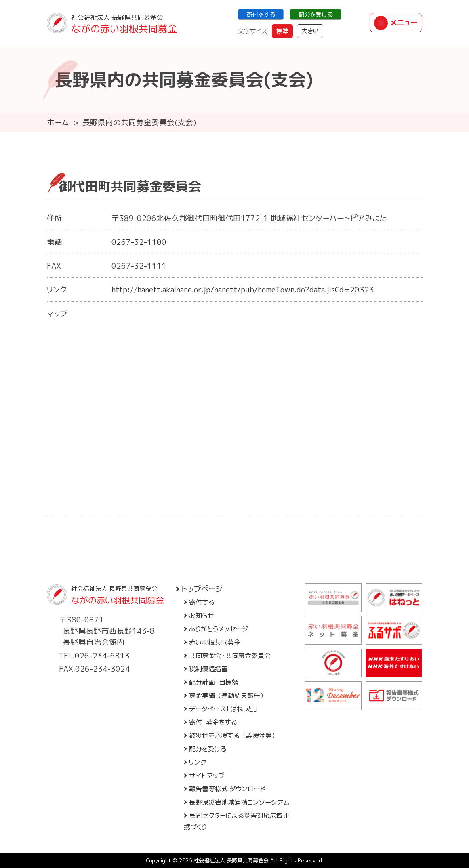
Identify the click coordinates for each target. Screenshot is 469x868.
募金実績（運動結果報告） (225, 696)
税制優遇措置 (206, 669)
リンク (195, 762)
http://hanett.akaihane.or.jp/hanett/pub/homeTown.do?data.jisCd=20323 (243, 290)
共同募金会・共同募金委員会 (227, 656)
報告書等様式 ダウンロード (225, 789)
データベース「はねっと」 (221, 709)
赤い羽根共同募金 (212, 642)
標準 (282, 31)
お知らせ (199, 616)
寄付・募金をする (210, 722)
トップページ (199, 589)
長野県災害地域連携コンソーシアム (237, 802)
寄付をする (261, 14)
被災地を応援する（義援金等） (231, 736)
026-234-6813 (102, 656)
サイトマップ (204, 776)
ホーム (58, 122)
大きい (310, 31)
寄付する (199, 602)
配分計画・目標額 (211, 682)
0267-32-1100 (139, 242)
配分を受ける (315, 14)
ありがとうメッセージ (216, 629)
